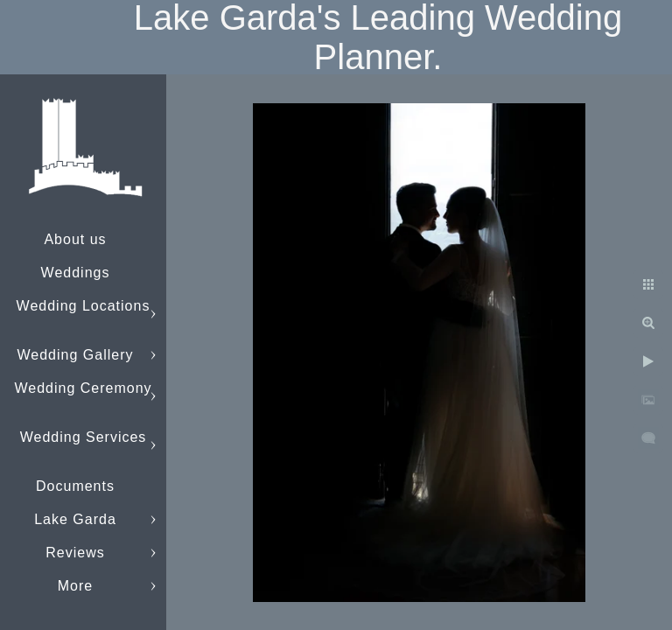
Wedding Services (84, 437)
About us (75, 239)
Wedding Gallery (76, 355)
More (75, 586)
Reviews (75, 553)
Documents (75, 486)
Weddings (76, 273)
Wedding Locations (84, 306)
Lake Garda (75, 519)
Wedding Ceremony (83, 388)
